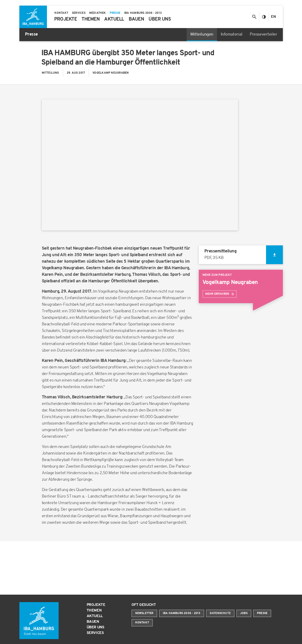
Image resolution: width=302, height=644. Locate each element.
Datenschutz (220, 613)
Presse (262, 613)
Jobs (244, 613)
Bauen (93, 622)
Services (95, 633)
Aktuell (95, 616)
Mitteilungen (202, 35)
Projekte (96, 605)
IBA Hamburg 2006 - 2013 (182, 613)
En (273, 17)
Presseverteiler (263, 35)
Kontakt (142, 623)
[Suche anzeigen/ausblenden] (254, 17)
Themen (94, 611)
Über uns (96, 627)
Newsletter (144, 613)
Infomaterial (232, 35)
